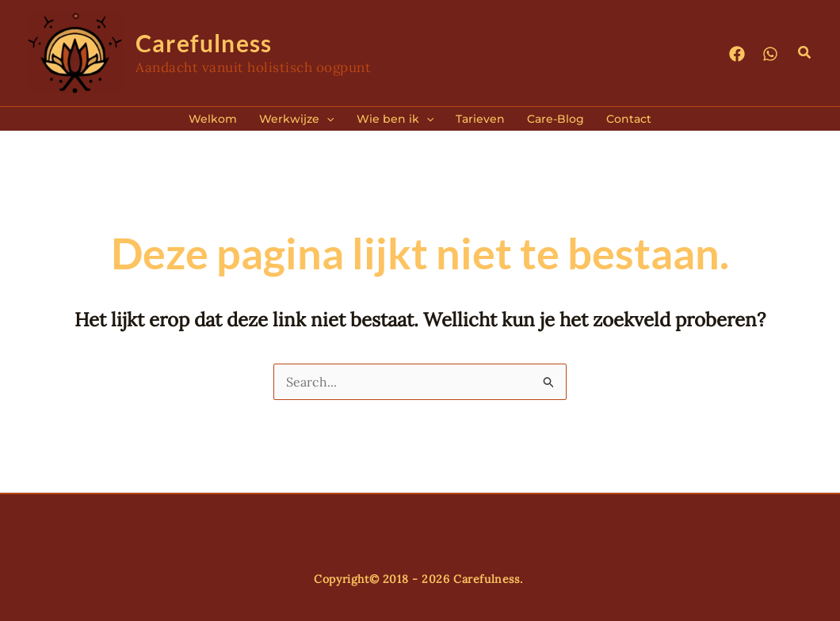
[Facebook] (737, 54)
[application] (326, 119)
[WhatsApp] (770, 54)
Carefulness (204, 43)
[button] (805, 53)
